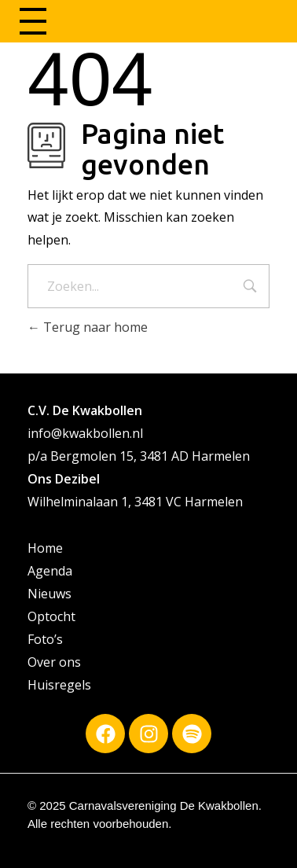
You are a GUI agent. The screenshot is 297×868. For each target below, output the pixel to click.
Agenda (50, 571)
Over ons (54, 662)
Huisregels (59, 685)
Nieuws (49, 594)
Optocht (51, 616)
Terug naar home (88, 327)
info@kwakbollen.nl (85, 433)
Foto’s (45, 639)
